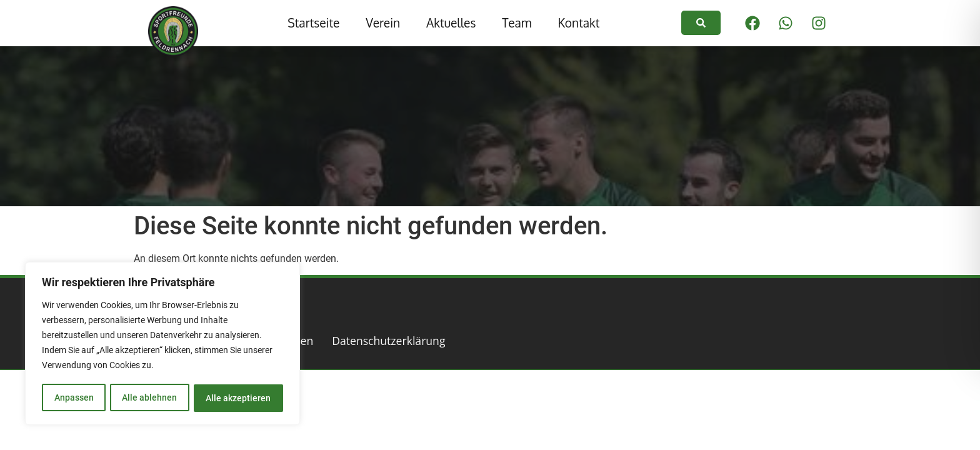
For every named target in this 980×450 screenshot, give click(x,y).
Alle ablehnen (149, 398)
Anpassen (73, 398)
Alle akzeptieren (239, 398)
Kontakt (578, 23)
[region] (162, 344)
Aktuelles (451, 23)
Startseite (313, 23)
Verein (383, 23)
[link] (701, 23)
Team (517, 23)
